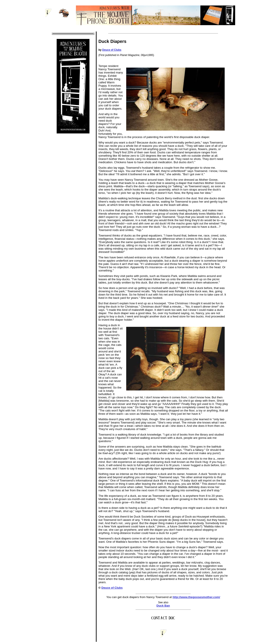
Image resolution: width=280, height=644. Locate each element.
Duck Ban (163, 606)
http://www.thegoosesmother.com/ (196, 597)
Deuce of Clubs (112, 50)
